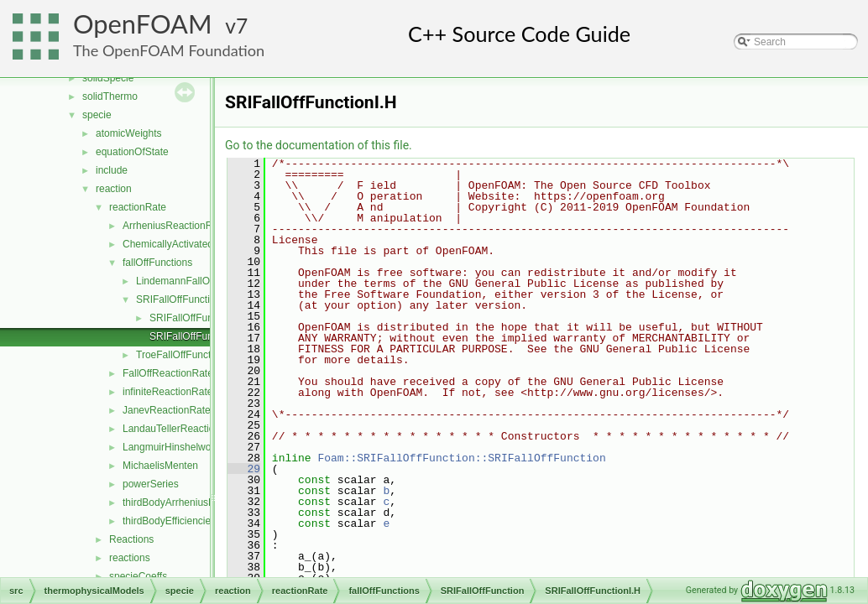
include (112, 170)
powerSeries (151, 484)
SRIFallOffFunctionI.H (198, 336)
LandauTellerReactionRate (182, 429)
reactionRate (138, 207)
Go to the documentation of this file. (319, 145)
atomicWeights (128, 133)
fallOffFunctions (157, 263)
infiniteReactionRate (167, 392)
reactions (130, 558)
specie (97, 115)
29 (244, 469)
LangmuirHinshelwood (173, 447)
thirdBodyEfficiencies (169, 521)
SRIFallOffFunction (178, 299)
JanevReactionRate (167, 410)
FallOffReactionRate (168, 373)
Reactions (131, 539)
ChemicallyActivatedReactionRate (199, 244)
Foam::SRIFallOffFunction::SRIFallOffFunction (461, 458)
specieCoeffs (138, 576)
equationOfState (132, 152)
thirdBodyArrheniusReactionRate (196, 502)
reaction (114, 189)
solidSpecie (108, 78)
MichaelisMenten (160, 466)
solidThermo (110, 96)
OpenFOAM (143, 24)
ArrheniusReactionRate (175, 226)
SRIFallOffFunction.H (197, 318)
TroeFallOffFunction (180, 355)
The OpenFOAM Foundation (169, 50)
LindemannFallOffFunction (195, 281)
